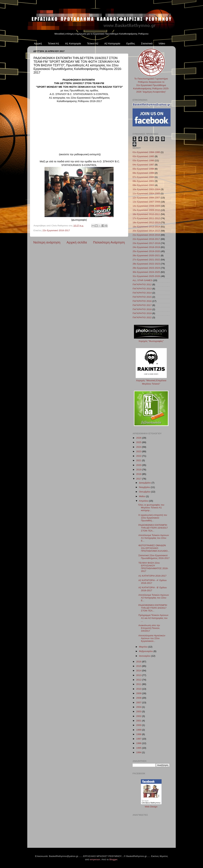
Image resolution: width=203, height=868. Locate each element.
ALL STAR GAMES (142, 280)
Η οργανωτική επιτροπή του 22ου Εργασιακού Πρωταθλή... (153, 518)
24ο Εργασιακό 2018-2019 (146, 247)
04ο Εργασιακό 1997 (143, 165)
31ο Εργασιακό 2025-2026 (146, 276)
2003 (139, 711)
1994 (139, 752)
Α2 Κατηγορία (112, 43)
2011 (139, 684)
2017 (139, 479)
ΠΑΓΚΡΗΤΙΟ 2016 (142, 301)
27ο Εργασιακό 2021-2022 (146, 260)
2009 (139, 693)
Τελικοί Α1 (54, 43)
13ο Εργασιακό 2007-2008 (146, 202)
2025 (139, 442)
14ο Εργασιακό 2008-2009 (146, 206)
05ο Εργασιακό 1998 (143, 169)
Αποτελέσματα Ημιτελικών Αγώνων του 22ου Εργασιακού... (152, 638)
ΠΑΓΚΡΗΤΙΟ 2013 (142, 289)
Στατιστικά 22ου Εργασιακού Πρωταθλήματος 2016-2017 (154, 557)
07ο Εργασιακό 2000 (143, 177)
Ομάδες (131, 43)
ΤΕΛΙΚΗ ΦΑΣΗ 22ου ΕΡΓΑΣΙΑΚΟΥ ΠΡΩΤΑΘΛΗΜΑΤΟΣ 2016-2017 (153, 567)
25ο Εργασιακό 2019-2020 (146, 251)
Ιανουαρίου (145, 656)
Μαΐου (142, 496)
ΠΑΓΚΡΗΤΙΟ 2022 (142, 317)
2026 (139, 438)
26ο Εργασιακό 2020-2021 (146, 255)
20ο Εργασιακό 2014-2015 (146, 231)
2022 (139, 456)
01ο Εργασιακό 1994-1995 (146, 152)
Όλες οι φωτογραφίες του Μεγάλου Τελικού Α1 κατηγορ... (151, 508)
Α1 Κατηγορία (73, 43)
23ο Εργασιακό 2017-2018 (146, 243)
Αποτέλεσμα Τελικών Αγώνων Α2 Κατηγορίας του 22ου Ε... (154, 598)
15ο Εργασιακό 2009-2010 (146, 210)
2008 (139, 698)
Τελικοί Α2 (93, 43)
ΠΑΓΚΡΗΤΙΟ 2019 (142, 313)
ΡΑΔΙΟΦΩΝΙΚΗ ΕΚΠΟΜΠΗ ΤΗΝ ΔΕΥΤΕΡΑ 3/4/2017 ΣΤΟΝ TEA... (153, 608)
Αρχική (38, 43)
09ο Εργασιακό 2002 (143, 185)
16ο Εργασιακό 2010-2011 (146, 214)
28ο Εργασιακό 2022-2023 (146, 264)
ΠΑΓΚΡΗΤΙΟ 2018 (142, 309)
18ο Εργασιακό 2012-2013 (146, 222)
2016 (139, 662)
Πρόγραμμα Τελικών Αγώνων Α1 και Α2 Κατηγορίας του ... (153, 618)
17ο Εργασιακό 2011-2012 (146, 218)
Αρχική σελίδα (77, 242)
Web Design (151, 807)
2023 (139, 451)
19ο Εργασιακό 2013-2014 (146, 227)
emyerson (95, 859)
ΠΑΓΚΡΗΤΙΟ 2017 (142, 305)
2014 (139, 671)
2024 (139, 447)
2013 (139, 675)
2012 (139, 680)
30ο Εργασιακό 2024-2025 (146, 272)
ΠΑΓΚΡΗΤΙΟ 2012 (142, 284)
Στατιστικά (147, 43)
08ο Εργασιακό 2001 (143, 181)
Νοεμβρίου (145, 487)
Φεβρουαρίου (146, 651)
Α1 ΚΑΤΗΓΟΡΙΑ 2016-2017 (153, 576)
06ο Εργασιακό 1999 (143, 173)
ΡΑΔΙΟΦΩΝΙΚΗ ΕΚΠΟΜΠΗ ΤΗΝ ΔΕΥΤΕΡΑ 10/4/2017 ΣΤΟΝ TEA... (153, 528)
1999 (139, 730)
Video (162, 43)
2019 (139, 470)
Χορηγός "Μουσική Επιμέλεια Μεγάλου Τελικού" (151, 380)
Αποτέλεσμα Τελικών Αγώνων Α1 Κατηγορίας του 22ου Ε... (154, 538)
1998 (139, 734)
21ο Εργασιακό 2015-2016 (146, 235)
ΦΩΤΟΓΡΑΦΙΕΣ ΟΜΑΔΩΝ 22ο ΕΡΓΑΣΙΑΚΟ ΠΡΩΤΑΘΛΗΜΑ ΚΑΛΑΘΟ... (154, 548)
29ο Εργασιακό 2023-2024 (146, 268)
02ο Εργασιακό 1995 (143, 156)
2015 (139, 666)
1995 (139, 748)
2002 (139, 716)
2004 (139, 707)
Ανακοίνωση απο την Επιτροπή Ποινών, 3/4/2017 (149, 628)
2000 (139, 725)
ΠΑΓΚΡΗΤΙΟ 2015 (142, 297)
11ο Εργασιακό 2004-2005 (146, 193)
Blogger (113, 859)
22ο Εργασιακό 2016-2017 (56, 230)
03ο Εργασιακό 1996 (143, 160)
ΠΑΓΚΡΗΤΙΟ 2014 (142, 293)
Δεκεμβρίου (145, 483)
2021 (139, 460)
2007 (139, 702)
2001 (139, 721)
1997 (139, 739)
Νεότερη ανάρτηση (47, 242)
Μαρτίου (144, 647)
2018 (139, 474)
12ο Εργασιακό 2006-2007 (146, 198)
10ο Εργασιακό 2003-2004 (146, 189)
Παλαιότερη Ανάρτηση (109, 242)
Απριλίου (144, 501)
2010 (139, 689)
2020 (139, 465)
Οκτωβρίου (145, 492)
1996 (139, 743)
